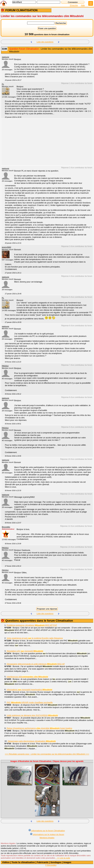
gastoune (5, 57)
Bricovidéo (6, 527)
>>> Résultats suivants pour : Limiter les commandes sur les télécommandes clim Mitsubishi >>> (47, 754)
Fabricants (43, 862)
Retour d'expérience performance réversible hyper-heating (39, 728)
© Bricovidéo (51, 865)
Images (67, 862)
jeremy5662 (6, 247)
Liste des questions (45, 42)
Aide (83, 5)
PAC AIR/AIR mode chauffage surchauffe (30, 702)
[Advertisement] (45, 144)
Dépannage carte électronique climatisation (32, 741)
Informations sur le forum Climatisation (47, 830)
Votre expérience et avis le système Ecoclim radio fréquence (35, 638)
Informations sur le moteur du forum (47, 834)
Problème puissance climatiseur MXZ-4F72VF (32, 625)
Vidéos (6, 862)
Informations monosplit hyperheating (29, 690)
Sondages (56, 862)
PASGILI (5, 366)
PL (3, 84)
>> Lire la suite (63, 858)
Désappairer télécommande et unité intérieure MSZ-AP (36, 664)
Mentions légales (47, 838)
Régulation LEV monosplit (25, 651)
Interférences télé (27, 677)
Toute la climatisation (23, 862)
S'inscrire (74, 5)
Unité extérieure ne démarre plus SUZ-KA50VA (32, 715)
